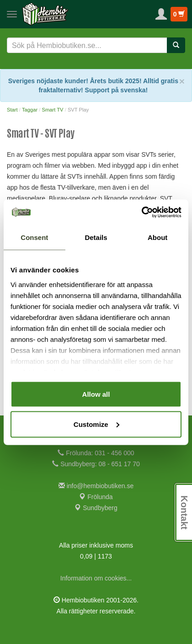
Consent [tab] (34, 237)
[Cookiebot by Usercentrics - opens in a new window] (141, 212)
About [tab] (157, 237)
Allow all (96, 394)
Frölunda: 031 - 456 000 (96, 453)
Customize (96, 424)
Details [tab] (96, 237)
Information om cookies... (96, 578)
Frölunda (96, 497)
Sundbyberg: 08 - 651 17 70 (96, 464)
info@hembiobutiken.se (96, 486)
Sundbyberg (96, 508)
